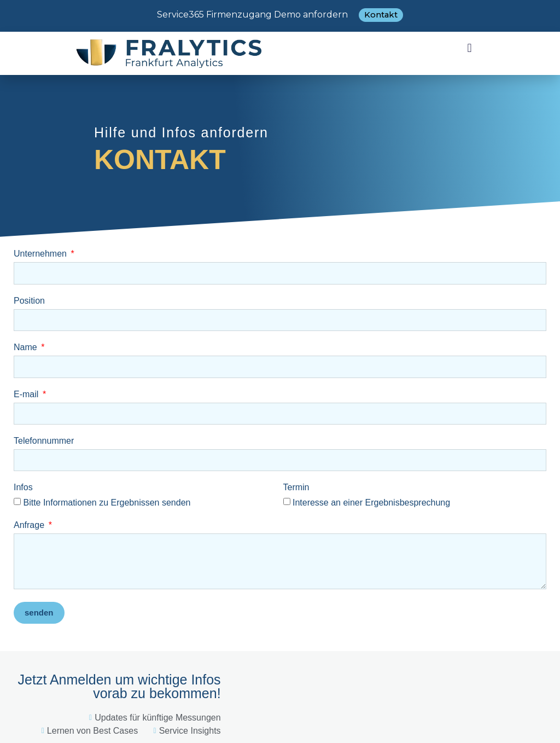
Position (29, 301)
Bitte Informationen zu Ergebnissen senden (107, 503)
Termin (296, 487)
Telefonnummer (44, 441)
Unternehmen (41, 254)
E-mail (27, 394)
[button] (469, 48)
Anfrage (30, 525)
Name (27, 347)
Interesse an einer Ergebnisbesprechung (371, 503)
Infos (23, 487)
